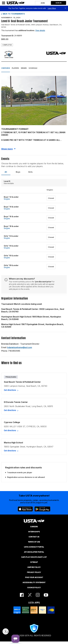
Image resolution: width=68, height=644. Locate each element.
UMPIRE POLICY (34, 567)
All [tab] (6, 172)
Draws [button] (24, 68)
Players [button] (15, 68)
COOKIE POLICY (34, 588)
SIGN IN (59, 3)
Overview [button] (6, 68)
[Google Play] (42, 509)
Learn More (52, 8)
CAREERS (34, 527)
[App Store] (25, 509)
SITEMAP (34, 562)
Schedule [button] (33, 68)
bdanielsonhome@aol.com (20, 347)
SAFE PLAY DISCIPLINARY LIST (34, 557)
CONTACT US (34, 537)
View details (40, 30)
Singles (7, 199)
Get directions (10, 390)
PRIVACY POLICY (34, 572)
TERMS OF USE (34, 542)
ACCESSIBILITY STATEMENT (34, 582)
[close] (65, 8)
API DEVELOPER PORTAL (34, 552)
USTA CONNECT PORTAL (34, 547)
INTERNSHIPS (34, 532)
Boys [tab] (18, 172)
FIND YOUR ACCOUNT (34, 577)
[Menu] (4, 3)
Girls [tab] (30, 172)
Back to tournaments (14, 14)
